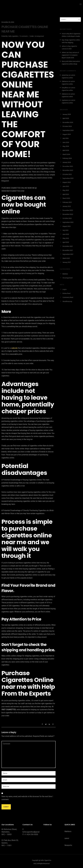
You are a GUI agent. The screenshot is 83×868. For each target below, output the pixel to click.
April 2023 (66, 194)
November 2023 (68, 170)
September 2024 (68, 130)
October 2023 (67, 174)
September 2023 (68, 178)
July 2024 (66, 138)
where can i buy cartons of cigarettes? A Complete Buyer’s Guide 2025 (70, 55)
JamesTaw (65, 75)
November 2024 (68, 122)
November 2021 (68, 250)
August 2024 (67, 134)
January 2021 (67, 262)
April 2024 (66, 150)
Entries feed (66, 293)
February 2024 (67, 158)
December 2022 (68, 210)
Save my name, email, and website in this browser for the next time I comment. (27, 798)
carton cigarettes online (68, 77)
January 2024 (67, 162)
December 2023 (68, 166)
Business (65, 274)
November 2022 (68, 214)
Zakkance (65, 82)
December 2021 (68, 246)
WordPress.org (67, 301)
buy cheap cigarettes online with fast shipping (71, 41)
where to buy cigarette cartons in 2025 (69, 48)
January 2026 (67, 114)
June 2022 (66, 234)
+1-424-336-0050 (31, 834)
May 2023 (66, 190)
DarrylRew (65, 88)
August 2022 (67, 226)
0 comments (24, 36)
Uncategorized (39, 36)
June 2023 (66, 186)
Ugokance (65, 100)
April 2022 (66, 242)
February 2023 (67, 202)
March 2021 (66, 258)
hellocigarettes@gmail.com (33, 832)
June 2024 (66, 142)
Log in (65, 289)
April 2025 (66, 118)
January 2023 (67, 206)
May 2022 (66, 238)
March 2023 (66, 198)
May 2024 (66, 146)
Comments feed (68, 297)
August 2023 (67, 182)
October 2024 (67, 126)
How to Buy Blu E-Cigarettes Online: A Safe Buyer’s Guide (71, 35)
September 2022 (68, 222)
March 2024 (66, 154)
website (14, 348)
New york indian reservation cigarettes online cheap (71, 63)
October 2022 (67, 218)
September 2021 (68, 254)
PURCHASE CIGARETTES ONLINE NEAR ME (25, 29)
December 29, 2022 (8, 22)
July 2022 (65, 230)
